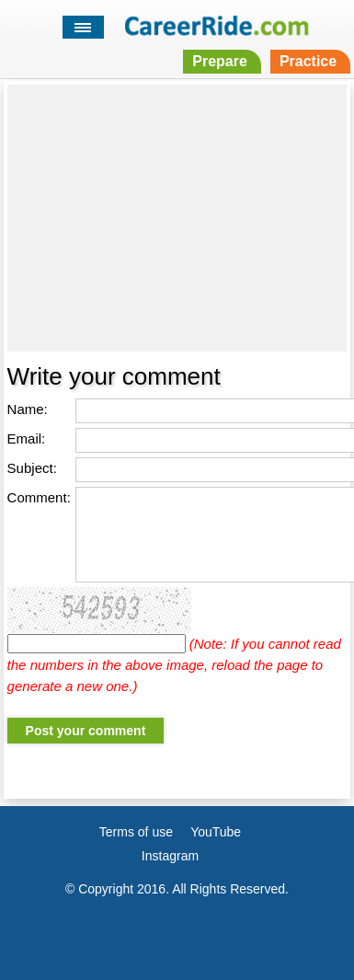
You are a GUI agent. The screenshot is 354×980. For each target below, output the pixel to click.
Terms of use (136, 832)
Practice (308, 61)
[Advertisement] (177, 218)
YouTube (216, 832)
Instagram (170, 856)
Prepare (220, 61)
